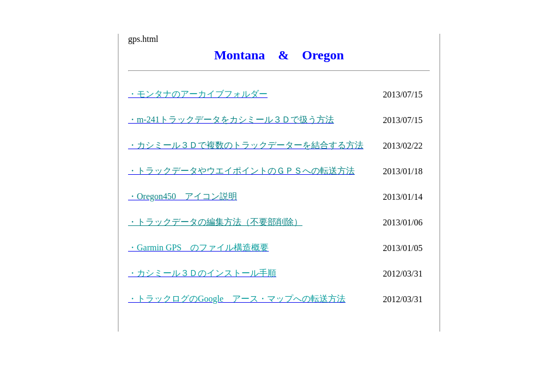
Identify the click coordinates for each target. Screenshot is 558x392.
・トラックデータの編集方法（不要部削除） (215, 222)
